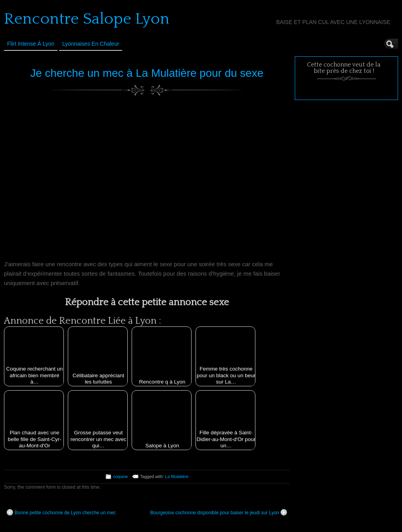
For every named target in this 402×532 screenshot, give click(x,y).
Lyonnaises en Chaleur (91, 44)
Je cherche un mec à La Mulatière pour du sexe (147, 73)
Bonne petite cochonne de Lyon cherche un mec (61, 512)
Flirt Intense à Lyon (31, 44)
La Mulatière (177, 476)
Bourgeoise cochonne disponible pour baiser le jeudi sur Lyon (219, 512)
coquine (121, 476)
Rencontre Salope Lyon (87, 19)
